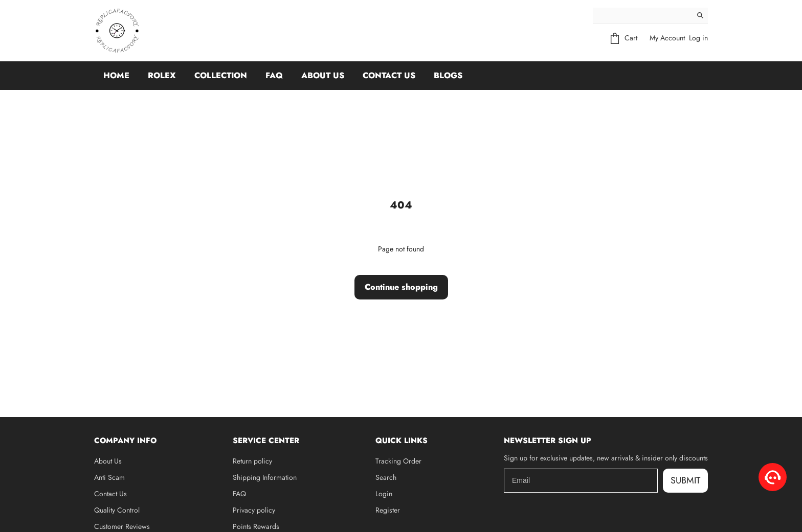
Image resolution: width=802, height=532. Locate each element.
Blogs (448, 75)
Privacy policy (254, 510)
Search (386, 477)
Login (384, 494)
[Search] (643, 15)
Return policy (252, 461)
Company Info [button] (125, 441)
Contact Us (389, 75)
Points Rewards (256, 526)
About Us (323, 75)
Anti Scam (109, 477)
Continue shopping (401, 287)
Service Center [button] (266, 441)
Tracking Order (398, 461)
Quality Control (117, 510)
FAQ (274, 75)
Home (116, 75)
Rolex (162, 75)
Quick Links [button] (402, 441)
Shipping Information (265, 477)
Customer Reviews (122, 526)
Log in (698, 38)
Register (388, 510)
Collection (221, 75)
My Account (667, 38)
